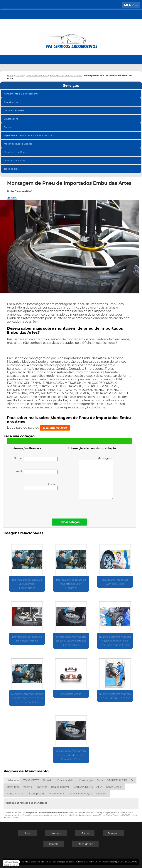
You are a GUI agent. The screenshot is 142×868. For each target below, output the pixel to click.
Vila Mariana (57, 794)
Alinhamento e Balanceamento (22, 94)
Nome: (36, 459)
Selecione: (13, 780)
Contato (54, 844)
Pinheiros (42, 787)
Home (28, 833)
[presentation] (35, 503)
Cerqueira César (71, 694)
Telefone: (41, 486)
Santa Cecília (114, 787)
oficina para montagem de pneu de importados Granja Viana (71, 641)
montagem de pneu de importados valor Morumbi (71, 584)
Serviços (71, 85)
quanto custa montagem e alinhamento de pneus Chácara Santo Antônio (27, 698)
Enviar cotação (70, 522)
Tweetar (12, 198)
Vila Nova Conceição (80, 794)
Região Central (60, 787)
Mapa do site (86, 844)
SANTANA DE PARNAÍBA (88, 787)
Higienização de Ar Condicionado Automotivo (29, 135)
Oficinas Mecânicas (15, 160)
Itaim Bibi (13, 787)
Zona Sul (101, 794)
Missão (85, 833)
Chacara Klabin (66, 780)
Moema (27, 787)
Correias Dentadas (14, 110)
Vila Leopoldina (36, 794)
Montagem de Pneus (16, 152)
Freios (7, 127)
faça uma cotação (55, 428)
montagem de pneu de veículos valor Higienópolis (27, 584)
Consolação (86, 780)
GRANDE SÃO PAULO (120, 780)
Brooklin (48, 780)
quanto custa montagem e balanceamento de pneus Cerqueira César (115, 641)
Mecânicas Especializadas (18, 144)
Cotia (100, 780)
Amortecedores (13, 102)
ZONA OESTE (31, 780)
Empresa (56, 833)
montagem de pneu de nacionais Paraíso (27, 639)
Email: (36, 472)
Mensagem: (96, 478)
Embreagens (11, 119)
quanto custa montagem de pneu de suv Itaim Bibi (115, 696)
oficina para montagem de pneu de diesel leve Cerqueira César (71, 755)
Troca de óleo (12, 169)
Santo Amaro (15, 794)
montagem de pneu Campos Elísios (115, 582)
